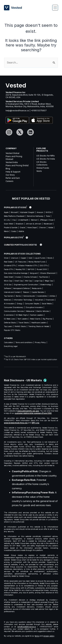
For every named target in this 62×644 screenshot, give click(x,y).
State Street (8, 277)
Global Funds (43, 168)
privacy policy (49, 636)
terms (37, 636)
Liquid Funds (40, 258)
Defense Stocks (10, 323)
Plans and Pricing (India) (17, 165)
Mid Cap (29, 281)
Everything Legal (11, 346)
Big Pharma (47, 319)
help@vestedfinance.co (17, 111)
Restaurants (37, 288)
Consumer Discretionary (14, 307)
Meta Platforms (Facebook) (14, 216)
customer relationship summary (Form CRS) (33, 413)
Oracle (22, 228)
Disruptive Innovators (34, 307)
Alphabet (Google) (27, 212)
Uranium (15, 258)
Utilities (52, 296)
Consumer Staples (32, 304)
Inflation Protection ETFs (28, 266)
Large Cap (38, 281)
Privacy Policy (40, 342)
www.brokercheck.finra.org (16, 423)
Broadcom (20, 224)
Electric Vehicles (43, 311)
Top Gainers (9, 296)
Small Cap (19, 281)
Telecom (26, 292)
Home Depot (32, 228)
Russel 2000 (42, 269)
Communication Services (14, 311)
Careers (10, 181)
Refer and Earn (13, 178)
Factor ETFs (9, 269)
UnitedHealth (23, 220)
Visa (14, 220)
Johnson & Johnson (34, 224)
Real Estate (8, 262)
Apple (6, 212)
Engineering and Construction (26, 285)
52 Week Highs (22, 315)
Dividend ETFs (10, 266)
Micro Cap (8, 281)
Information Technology (23, 300)
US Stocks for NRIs (46, 156)
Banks (18, 296)
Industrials (39, 300)
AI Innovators (9, 304)
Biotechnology (46, 285)
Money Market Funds (37, 262)
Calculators (9, 342)
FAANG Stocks (20, 326)
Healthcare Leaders (39, 323)
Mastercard (48, 224)
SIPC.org (35, 423)
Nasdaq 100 (20, 269)
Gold (30, 258)
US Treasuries (21, 262)
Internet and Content (12, 292)
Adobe (51, 228)
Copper (23, 258)
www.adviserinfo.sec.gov (28, 411)
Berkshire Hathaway (35, 216)
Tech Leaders (23, 319)
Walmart (34, 220)
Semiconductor (29, 296)
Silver (6, 258)
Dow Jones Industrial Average (16, 273)
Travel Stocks (24, 323)
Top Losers (8, 326)
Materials (8, 300)
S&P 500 (31, 269)
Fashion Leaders (37, 315)
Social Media (47, 304)
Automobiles (42, 296)
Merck (6, 231)
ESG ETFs (44, 266)
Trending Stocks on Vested (39, 326)
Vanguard (34, 273)
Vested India (12, 162)
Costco (14, 231)
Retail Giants (35, 319)
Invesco (18, 277)
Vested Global (12, 153)
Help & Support (13, 172)
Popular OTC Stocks (12, 330)
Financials (50, 300)
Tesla (48, 216)
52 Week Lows (10, 319)
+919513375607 (39, 111)
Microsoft (14, 212)
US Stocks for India (46, 159)
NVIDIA (49, 212)
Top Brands (44, 277)
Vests (39, 171)
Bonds (50, 258)
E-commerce (9, 315)
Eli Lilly (7, 220)
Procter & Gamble (11, 228)
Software (7, 288)
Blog (8, 169)
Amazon (40, 212)
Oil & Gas (8, 285)
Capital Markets (38, 292)
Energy (20, 304)
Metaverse (30, 311)
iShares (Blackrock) (48, 273)
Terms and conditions (24, 342)
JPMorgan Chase (47, 220)
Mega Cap (49, 281)
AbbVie (21, 231)
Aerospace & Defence (21, 288)
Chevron (42, 228)
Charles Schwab (30, 277)
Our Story (10, 175)
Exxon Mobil (9, 224)
